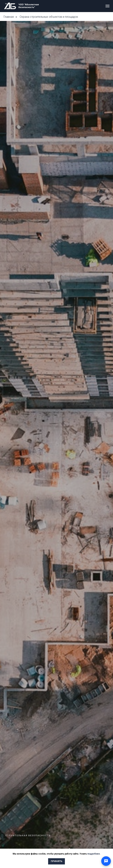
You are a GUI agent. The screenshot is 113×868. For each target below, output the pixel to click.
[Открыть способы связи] (106, 861)
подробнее (94, 854)
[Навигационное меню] (107, 6)
